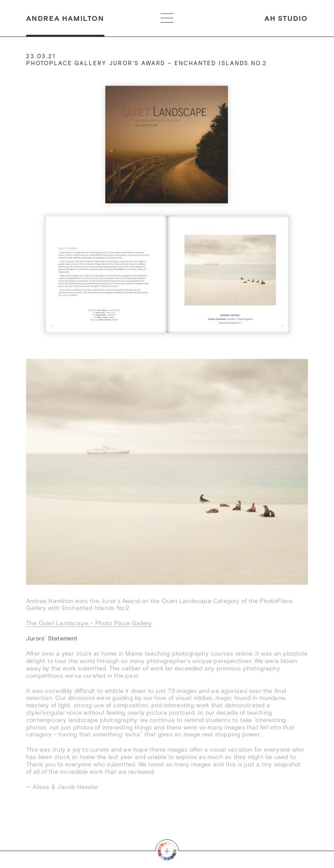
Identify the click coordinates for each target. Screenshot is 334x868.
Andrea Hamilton (65, 18)
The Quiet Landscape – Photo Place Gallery (89, 623)
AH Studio (286, 18)
